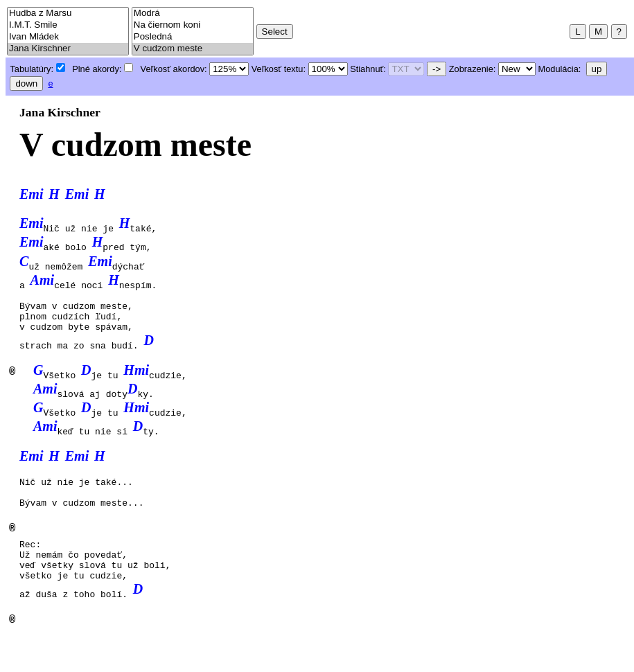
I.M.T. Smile (68, 25)
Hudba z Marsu (68, 14)
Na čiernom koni (193, 25)
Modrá (193, 14)
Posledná (193, 37)
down (26, 83)
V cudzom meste (193, 49)
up (597, 69)
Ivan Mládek (68, 37)
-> (437, 69)
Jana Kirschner (68, 49)
